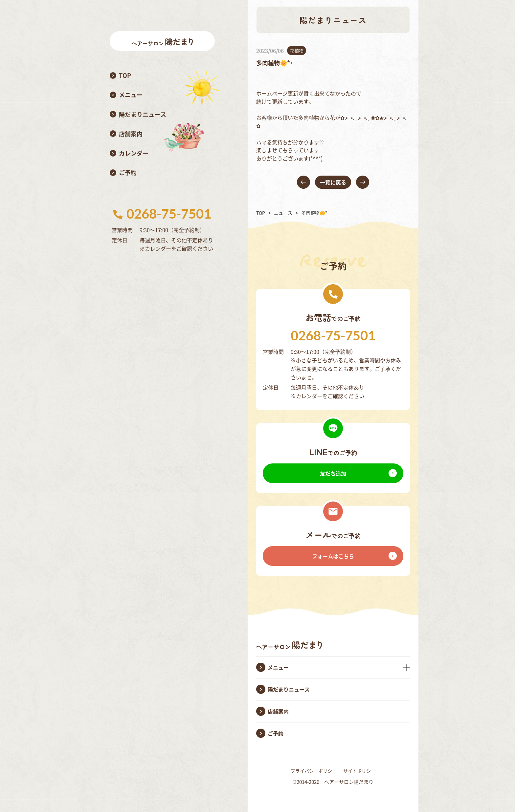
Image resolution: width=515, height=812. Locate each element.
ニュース (283, 213)
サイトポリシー (359, 771)
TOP (261, 213)
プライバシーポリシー (314, 771)
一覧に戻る (333, 182)
